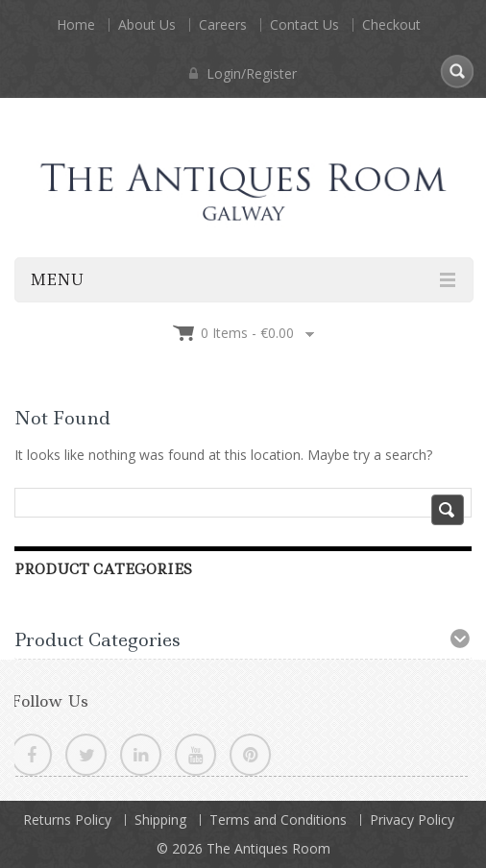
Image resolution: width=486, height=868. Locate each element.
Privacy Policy (412, 820)
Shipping (160, 820)
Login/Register (243, 73)
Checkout (391, 24)
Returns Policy (67, 820)
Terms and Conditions (278, 820)
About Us (147, 24)
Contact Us (304, 24)
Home (76, 24)
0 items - (247, 333)
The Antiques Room (268, 848)
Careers (223, 24)
